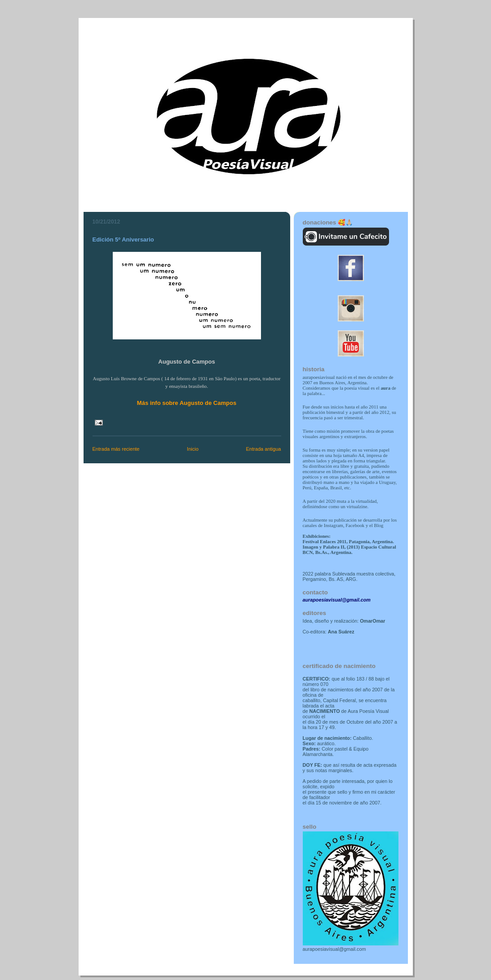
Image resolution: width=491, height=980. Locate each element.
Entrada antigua (263, 449)
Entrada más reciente (116, 449)
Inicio (193, 449)
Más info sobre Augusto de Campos (187, 403)
